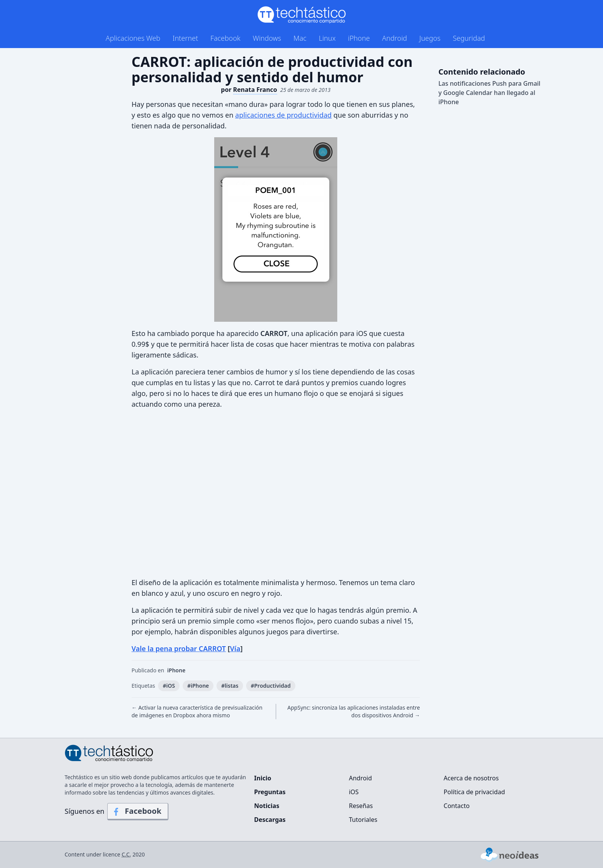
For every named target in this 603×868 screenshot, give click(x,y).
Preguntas (270, 792)
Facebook (225, 38)
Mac (300, 38)
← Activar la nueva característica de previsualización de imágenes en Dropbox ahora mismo (197, 711)
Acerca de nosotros (471, 778)
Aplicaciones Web (133, 38)
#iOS (169, 686)
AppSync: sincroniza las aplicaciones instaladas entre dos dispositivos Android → (354, 711)
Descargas (270, 820)
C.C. (126, 854)
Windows (267, 38)
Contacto (457, 806)
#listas (230, 686)
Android (395, 38)
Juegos (430, 38)
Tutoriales (363, 820)
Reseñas (361, 806)
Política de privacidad (475, 792)
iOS (354, 792)
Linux (327, 38)
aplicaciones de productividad (284, 115)
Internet (185, 38)
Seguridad (469, 38)
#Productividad (271, 686)
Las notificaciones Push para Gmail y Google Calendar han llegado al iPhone (489, 93)
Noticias (267, 806)
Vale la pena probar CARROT (179, 649)
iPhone (359, 38)
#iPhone (198, 686)
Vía (235, 649)
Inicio (263, 778)
